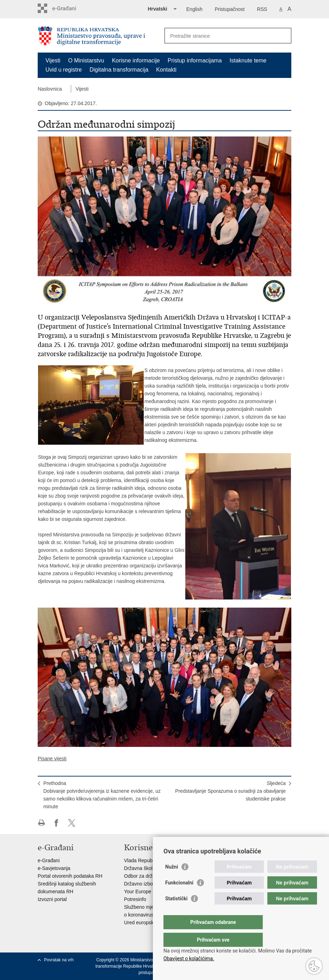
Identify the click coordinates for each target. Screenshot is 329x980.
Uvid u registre (64, 70)
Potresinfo (135, 899)
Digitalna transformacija (119, 70)
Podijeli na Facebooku (57, 823)
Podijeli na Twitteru (72, 823)
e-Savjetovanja (54, 868)
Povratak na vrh (59, 960)
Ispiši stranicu (41, 823)
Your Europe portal (144, 891)
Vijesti (53, 60)
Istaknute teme (248, 60)
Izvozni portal (52, 899)
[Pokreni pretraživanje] (283, 36)
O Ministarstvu (86, 60)
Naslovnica (50, 89)
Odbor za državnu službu (151, 876)
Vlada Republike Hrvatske (152, 860)
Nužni (172, 881)
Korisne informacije (136, 60)
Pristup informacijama (195, 60)
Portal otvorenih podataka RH (70, 876)
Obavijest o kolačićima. (189, 958)
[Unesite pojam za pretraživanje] (220, 36)
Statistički (176, 913)
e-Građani (49, 860)
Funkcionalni (179, 897)
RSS (262, 9)
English (194, 9)
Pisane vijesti (52, 759)
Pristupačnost (230, 9)
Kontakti (166, 70)
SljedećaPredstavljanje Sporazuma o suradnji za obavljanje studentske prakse (230, 791)
